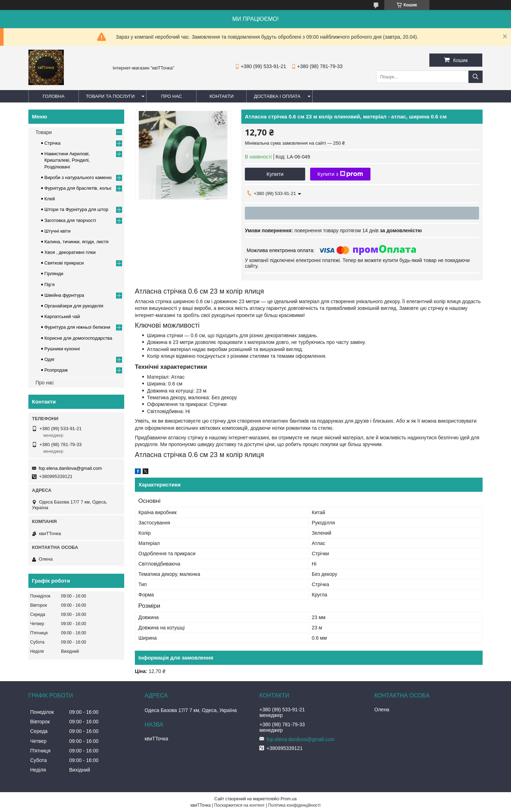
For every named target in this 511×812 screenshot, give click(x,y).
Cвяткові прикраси (64, 263)
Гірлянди (54, 274)
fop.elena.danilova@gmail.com (70, 468)
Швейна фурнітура (64, 295)
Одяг (50, 359)
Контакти (221, 96)
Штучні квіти (57, 231)
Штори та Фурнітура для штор (76, 209)
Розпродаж (56, 370)
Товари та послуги (110, 96)
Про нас (172, 96)
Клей (50, 199)
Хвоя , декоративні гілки (70, 252)
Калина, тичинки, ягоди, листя (76, 242)
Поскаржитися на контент (239, 805)
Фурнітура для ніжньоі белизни (77, 327)
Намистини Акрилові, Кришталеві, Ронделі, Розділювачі (67, 160)
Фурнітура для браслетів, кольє (78, 188)
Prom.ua (289, 799)
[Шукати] (476, 77)
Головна (54, 96)
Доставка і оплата (277, 96)
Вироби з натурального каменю (78, 177)
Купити (275, 174)
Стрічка (52, 143)
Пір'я (50, 285)
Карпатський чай (62, 316)
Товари (44, 132)
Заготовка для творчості (70, 220)
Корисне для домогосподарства (78, 338)
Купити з (340, 174)
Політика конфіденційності (295, 805)
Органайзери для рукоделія (74, 306)
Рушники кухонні (62, 349)
